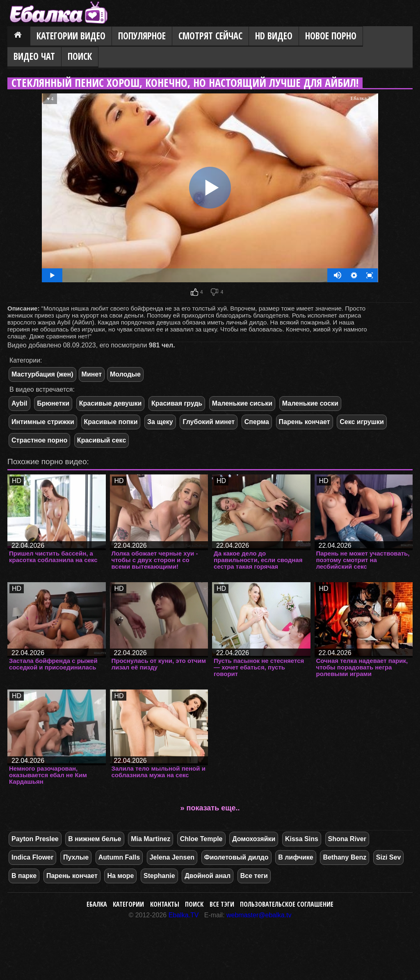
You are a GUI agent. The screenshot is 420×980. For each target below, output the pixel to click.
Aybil (19, 403)
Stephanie (159, 876)
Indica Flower (32, 857)
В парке (24, 876)
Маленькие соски (310, 403)
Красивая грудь (177, 403)
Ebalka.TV (184, 915)
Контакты (165, 904)
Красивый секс (102, 440)
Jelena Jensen (172, 857)
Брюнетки (53, 403)
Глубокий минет (209, 422)
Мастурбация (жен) (42, 374)
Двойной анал (208, 876)
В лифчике (296, 857)
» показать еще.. (210, 808)
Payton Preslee (35, 839)
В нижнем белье (95, 839)
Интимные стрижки (43, 422)
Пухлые (76, 857)
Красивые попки (111, 422)
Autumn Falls (119, 857)
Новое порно (331, 36)
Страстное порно (39, 440)
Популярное (142, 36)
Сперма (257, 422)
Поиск (80, 56)
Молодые (125, 374)
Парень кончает (305, 422)
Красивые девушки (111, 403)
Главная (19, 36)
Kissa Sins (302, 839)
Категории (128, 904)
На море (120, 876)
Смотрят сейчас (210, 36)
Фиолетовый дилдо (236, 857)
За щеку (160, 422)
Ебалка (97, 904)
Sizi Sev (388, 857)
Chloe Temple (201, 839)
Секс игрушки (362, 422)
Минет (92, 374)
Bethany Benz (345, 857)
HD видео (274, 36)
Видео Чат (34, 56)
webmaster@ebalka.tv (259, 915)
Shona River (347, 839)
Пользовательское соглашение (287, 904)
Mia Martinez (151, 839)
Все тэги (222, 904)
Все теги (254, 876)
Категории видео (71, 36)
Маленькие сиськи (242, 403)
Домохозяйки (254, 839)
